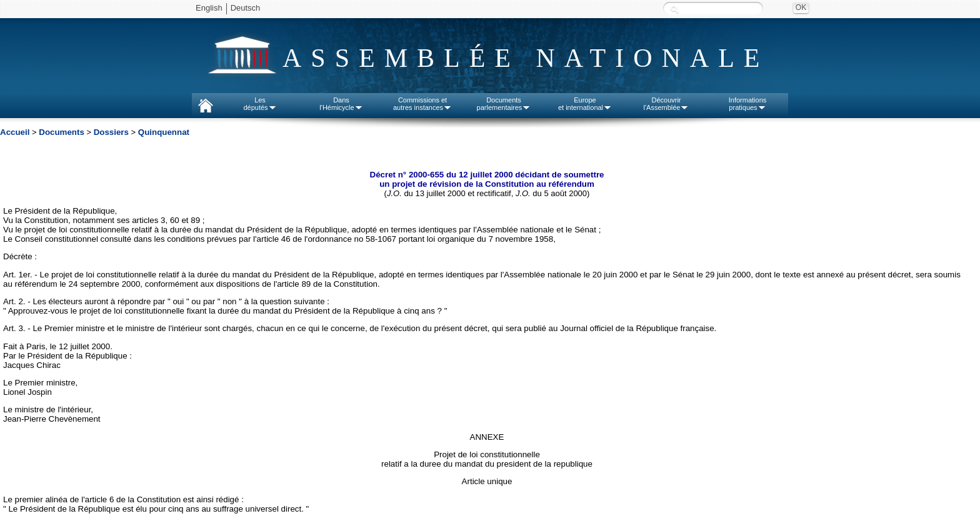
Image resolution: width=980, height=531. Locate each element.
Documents (62, 132)
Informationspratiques (748, 104)
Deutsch (246, 8)
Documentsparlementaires (504, 104)
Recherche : (674, 9)
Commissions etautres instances (422, 104)
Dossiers (111, 132)
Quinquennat (164, 132)
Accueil (15, 132)
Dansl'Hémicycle (341, 104)
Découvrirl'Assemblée (667, 104)
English (209, 8)
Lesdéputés (260, 104)
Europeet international (585, 104)
